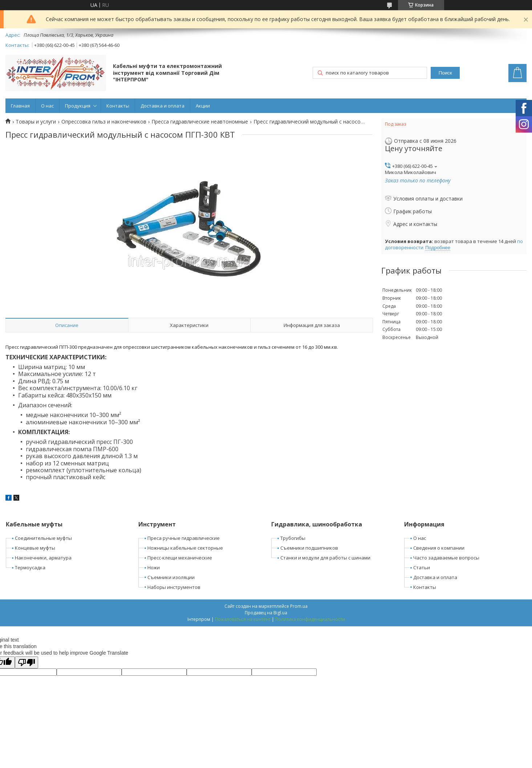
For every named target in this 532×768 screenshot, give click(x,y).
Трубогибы (293, 538)
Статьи (422, 567)
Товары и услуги (36, 122)
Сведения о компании (439, 548)
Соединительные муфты (43, 538)
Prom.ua (299, 606)
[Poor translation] (27, 662)
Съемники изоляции (171, 577)
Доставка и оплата (163, 106)
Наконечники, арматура (43, 558)
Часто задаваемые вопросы (446, 558)
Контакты (118, 106)
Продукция (78, 106)
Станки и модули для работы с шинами (325, 558)
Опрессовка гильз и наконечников (104, 122)
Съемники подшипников (309, 548)
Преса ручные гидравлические (184, 538)
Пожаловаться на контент (243, 619)
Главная (20, 106)
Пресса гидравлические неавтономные (200, 122)
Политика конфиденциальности (310, 619)
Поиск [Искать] (445, 73)
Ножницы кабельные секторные (185, 548)
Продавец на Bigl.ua (266, 613)
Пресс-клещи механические (180, 558)
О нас (47, 106)
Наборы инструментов (174, 587)
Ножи (154, 567)
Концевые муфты (35, 548)
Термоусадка (30, 567)
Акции (203, 106)
